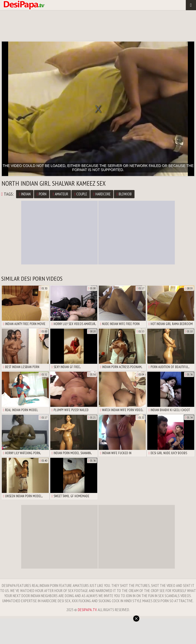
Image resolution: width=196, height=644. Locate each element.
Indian (25, 194)
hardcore (102, 194)
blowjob (124, 194)
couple (81, 194)
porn (42, 194)
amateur (60, 194)
